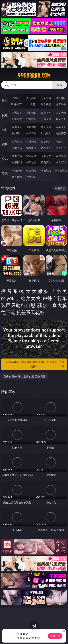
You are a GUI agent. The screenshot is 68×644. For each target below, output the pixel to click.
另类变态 (61, 133)
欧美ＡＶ (46, 113)
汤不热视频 (61, 171)
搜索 (60, 85)
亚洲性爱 (17, 127)
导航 (5, 173)
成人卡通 (46, 127)
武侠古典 (61, 156)
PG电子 (17, 98)
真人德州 (31, 98)
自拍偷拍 (31, 113)
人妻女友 (46, 156)
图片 (5, 144)
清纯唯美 (31, 148)
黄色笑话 (46, 162)
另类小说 (31, 162)
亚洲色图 (31, 142)
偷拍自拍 (31, 127)
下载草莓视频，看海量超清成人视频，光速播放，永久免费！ (34, 364)
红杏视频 (17, 177)
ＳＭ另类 (61, 119)
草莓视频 (46, 171)
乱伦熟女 (46, 133)
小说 (5, 159)
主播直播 (46, 119)
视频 (5, 115)
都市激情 (17, 156)
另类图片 (61, 148)
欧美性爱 (61, 127)
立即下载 (55, 636)
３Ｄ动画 (61, 113)
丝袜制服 (31, 119)
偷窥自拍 (17, 142)
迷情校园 (17, 162)
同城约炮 (17, 171)
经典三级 (31, 133)
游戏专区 (61, 98)
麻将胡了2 (17, 104)
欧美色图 (46, 142)
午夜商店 (31, 171)
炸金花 (31, 104)
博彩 (5, 101)
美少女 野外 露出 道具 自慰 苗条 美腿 (25, 376)
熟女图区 (46, 148)
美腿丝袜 (17, 148)
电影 (5, 130)
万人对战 (46, 98)
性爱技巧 (61, 162)
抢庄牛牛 (61, 104)
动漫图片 (61, 142)
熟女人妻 (17, 119)
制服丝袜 (17, 133)
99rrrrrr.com (34, 76)
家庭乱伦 (31, 156)
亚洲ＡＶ (17, 113)
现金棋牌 (46, 104)
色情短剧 (31, 177)
